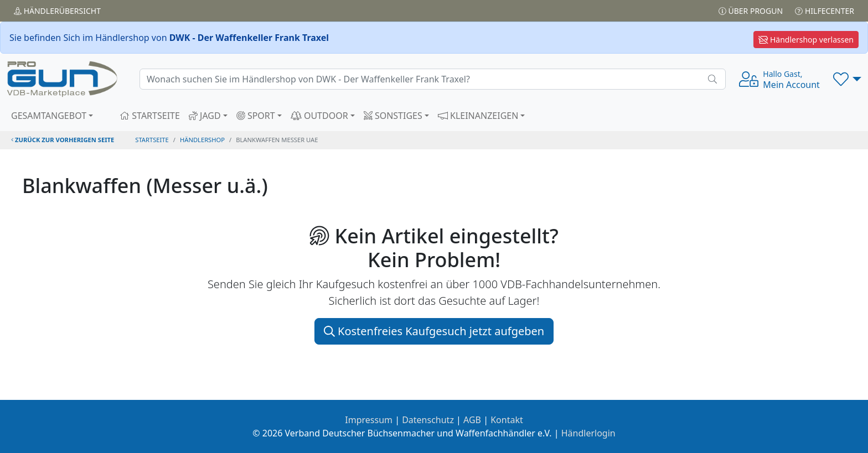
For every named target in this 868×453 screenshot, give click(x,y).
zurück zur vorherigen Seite (63, 140)
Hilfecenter (825, 11)
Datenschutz (428, 420)
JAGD (205, 116)
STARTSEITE (150, 116)
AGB (472, 420)
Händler (57, 11)
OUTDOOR (319, 116)
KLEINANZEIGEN (478, 116)
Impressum (369, 420)
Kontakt (507, 420)
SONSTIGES (393, 116)
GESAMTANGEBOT (49, 116)
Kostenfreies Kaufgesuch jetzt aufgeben (434, 331)
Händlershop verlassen (806, 40)
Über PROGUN (751, 11)
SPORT (256, 116)
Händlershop (202, 140)
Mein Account (791, 80)
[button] (847, 79)
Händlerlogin (588, 433)
